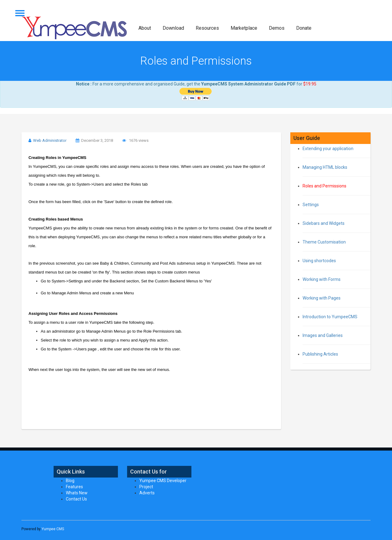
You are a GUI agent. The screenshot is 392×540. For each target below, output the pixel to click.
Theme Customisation (324, 242)
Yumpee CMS (53, 529)
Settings (311, 205)
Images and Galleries (323, 335)
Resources (207, 28)
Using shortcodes (319, 261)
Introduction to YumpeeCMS (330, 317)
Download (173, 28)
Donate (304, 28)
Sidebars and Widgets (324, 223)
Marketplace (244, 28)
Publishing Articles (320, 354)
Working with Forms (322, 279)
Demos (277, 28)
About (145, 28)
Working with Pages (322, 298)
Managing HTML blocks (325, 167)
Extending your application (328, 149)
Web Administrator (50, 140)
